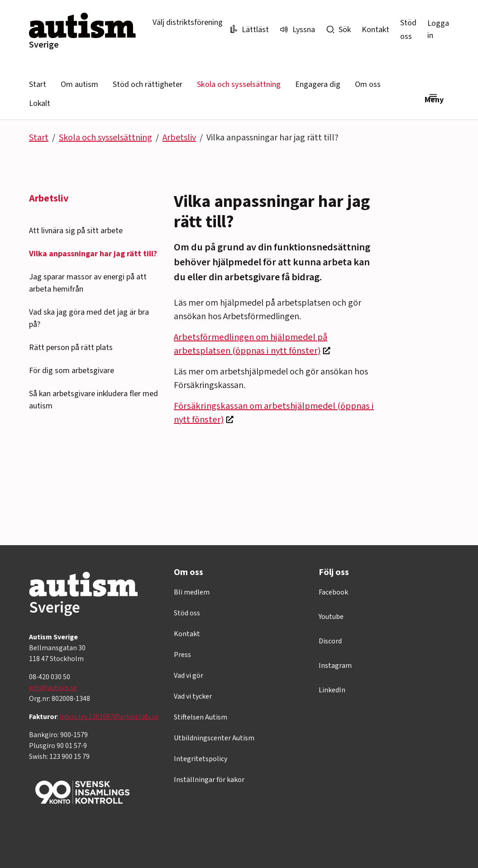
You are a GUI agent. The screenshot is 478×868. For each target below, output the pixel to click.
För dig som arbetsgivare (72, 371)
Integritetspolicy (201, 759)
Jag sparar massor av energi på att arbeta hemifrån (88, 283)
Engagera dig (318, 84)
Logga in (438, 29)
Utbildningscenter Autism (214, 738)
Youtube (331, 617)
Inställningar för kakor (209, 780)
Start (38, 84)
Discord (330, 641)
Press (182, 655)
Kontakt (375, 30)
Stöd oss (187, 613)
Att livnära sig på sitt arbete (76, 231)
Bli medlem (192, 592)
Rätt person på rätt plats (71, 348)
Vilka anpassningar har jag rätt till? (93, 254)
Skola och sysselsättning (239, 84)
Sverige (44, 45)
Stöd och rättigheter (148, 84)
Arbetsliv (179, 138)
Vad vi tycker (193, 696)
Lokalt (40, 103)
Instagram (335, 666)
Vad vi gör (189, 676)
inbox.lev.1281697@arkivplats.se (109, 717)
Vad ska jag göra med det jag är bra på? (89, 318)
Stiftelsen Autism (201, 717)
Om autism (79, 84)
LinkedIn (332, 690)
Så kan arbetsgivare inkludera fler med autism (93, 400)
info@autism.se (53, 688)
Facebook (333, 592)
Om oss (368, 84)
